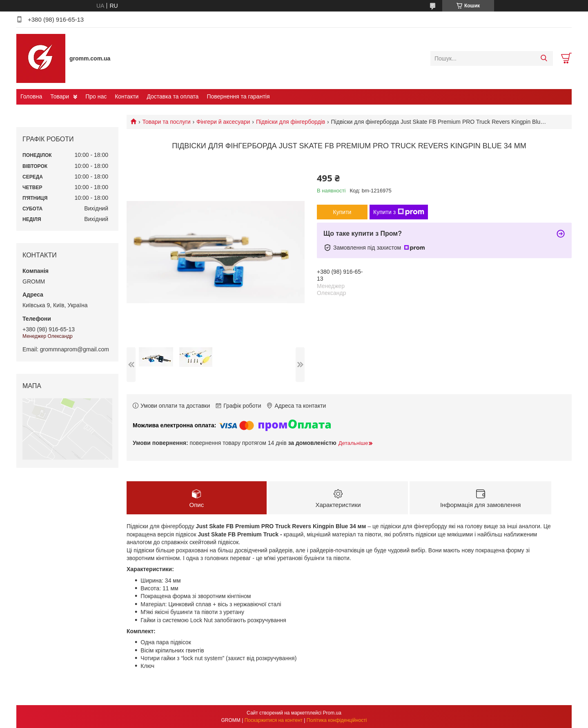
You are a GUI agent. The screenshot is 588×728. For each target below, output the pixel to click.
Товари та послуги (166, 122)
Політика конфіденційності (337, 720)
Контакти (127, 96)
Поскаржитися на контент (274, 720)
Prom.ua (332, 713)
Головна (31, 96)
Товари (60, 96)
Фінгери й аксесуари (223, 122)
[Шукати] (544, 58)
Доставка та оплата (173, 96)
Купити (342, 212)
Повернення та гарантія (238, 96)
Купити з (399, 212)
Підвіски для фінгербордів (291, 122)
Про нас (96, 96)
